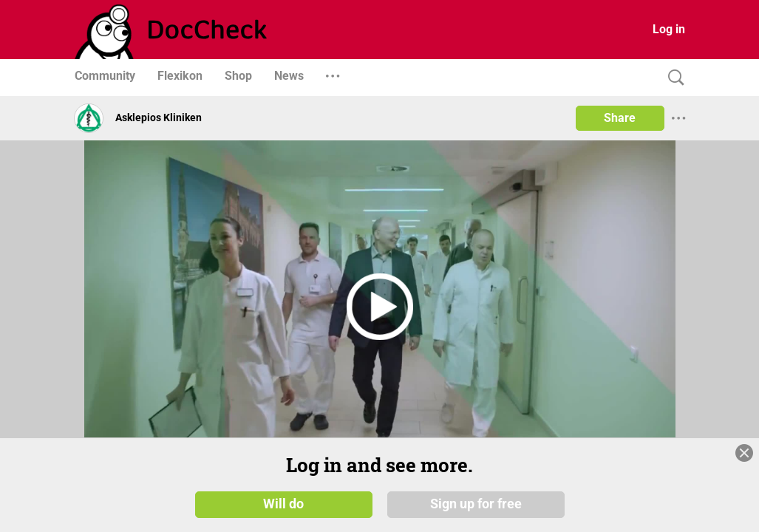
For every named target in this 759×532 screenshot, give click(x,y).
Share (620, 118)
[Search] (673, 78)
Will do (283, 504)
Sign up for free (476, 504)
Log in (669, 29)
